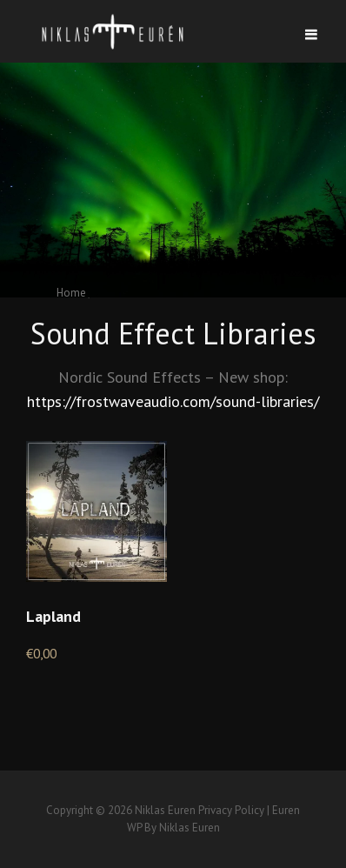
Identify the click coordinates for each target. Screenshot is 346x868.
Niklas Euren (165, 810)
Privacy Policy (231, 810)
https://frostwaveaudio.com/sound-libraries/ (173, 401)
